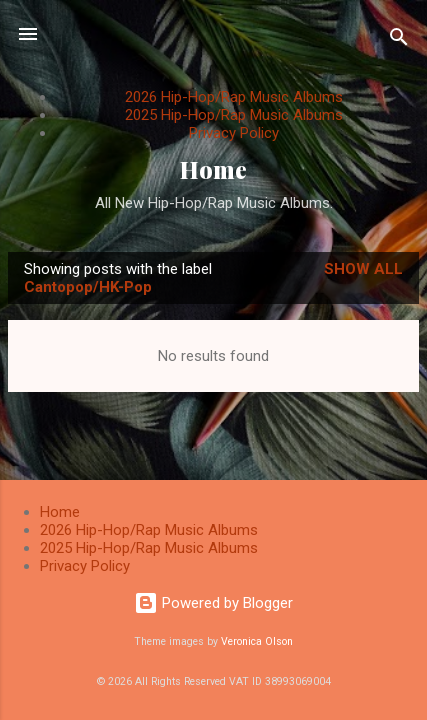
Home (213, 169)
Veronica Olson (257, 641)
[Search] (399, 40)
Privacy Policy (234, 133)
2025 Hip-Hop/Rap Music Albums (234, 115)
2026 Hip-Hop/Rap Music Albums (234, 97)
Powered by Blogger (213, 603)
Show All (363, 269)
